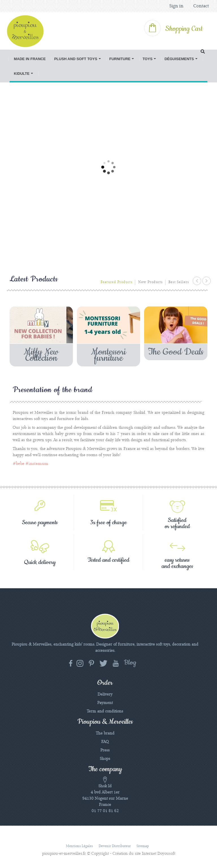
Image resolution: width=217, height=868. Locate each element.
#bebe (19, 464)
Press (105, 750)
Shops (105, 759)
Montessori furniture (108, 355)
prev (197, 281)
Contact (201, 6)
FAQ (105, 742)
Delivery (105, 694)
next (207, 281)
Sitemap (143, 846)
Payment (105, 703)
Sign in (176, 6)
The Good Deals (176, 352)
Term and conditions (105, 711)
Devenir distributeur (115, 846)
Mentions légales (79, 846)
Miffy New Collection (41, 355)
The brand (105, 733)
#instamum (37, 464)
